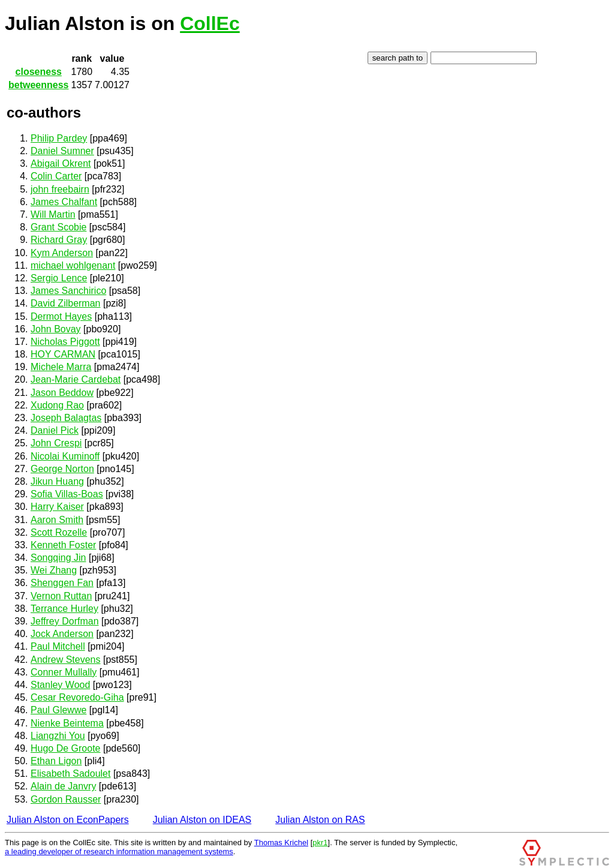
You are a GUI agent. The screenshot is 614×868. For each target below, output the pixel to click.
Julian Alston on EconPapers (68, 820)
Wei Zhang (54, 570)
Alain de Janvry (63, 786)
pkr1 (320, 843)
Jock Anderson (62, 634)
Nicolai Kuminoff (65, 456)
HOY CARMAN (63, 354)
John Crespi (56, 443)
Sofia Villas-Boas (67, 494)
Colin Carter (56, 176)
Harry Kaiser (57, 507)
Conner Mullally (64, 672)
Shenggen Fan (62, 583)
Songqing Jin (58, 558)
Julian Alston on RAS (320, 820)
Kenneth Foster (63, 545)
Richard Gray (59, 240)
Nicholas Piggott (65, 342)
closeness (39, 72)
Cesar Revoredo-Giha (77, 697)
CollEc (210, 23)
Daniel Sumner (62, 151)
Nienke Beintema (67, 723)
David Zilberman (65, 303)
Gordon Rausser (66, 799)
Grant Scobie (58, 227)
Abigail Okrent (61, 163)
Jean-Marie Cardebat (76, 379)
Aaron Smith (57, 520)
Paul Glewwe (58, 710)
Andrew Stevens (66, 660)
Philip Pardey (59, 138)
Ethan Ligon (56, 761)
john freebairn (60, 189)
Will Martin (53, 214)
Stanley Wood (60, 685)
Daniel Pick (55, 430)
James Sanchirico (68, 291)
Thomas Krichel (281, 843)
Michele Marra (61, 367)
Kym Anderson (62, 253)
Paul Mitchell (58, 646)
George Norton (62, 469)
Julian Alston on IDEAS (202, 820)
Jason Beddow (62, 393)
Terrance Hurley (64, 609)
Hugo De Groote (66, 748)
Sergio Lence (59, 278)
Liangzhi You (58, 736)
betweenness (38, 85)
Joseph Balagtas (66, 418)
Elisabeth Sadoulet (70, 774)
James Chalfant (64, 202)
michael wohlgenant (73, 265)
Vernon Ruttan (61, 596)
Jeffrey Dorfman (65, 621)
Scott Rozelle (59, 532)
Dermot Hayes (61, 316)
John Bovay (56, 329)
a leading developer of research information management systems (119, 852)
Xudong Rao (57, 405)
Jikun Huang (57, 481)
